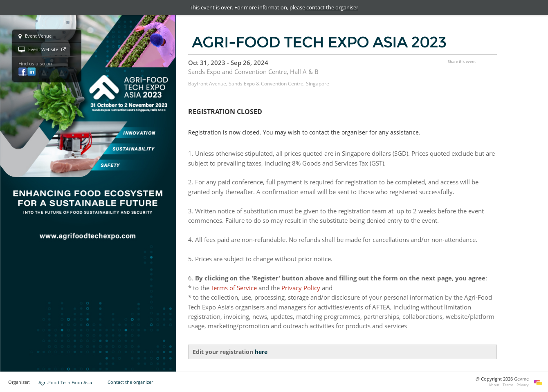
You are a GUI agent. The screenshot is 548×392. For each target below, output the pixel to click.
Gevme (521, 379)
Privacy (523, 385)
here (261, 352)
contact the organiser (332, 7)
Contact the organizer (130, 382)
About (494, 385)
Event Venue (35, 36)
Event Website (42, 50)
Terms (508, 385)
